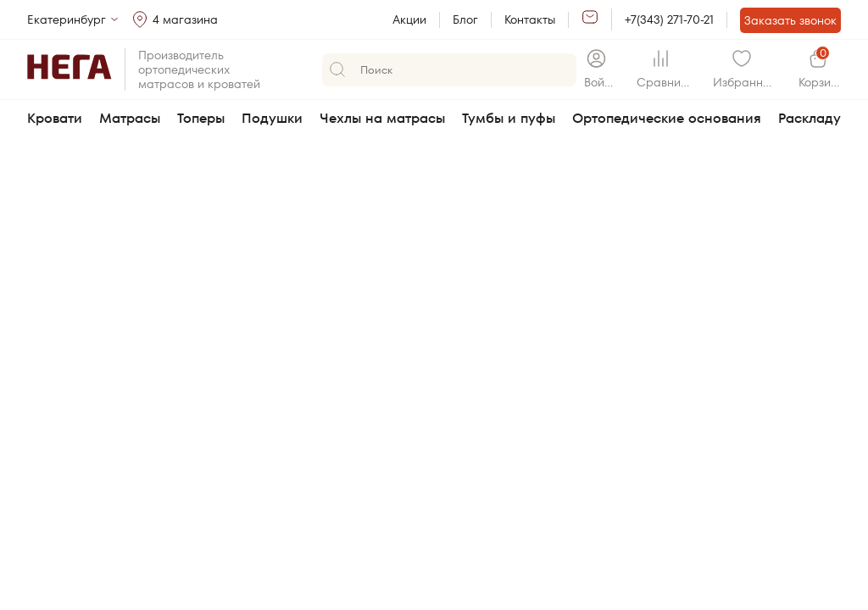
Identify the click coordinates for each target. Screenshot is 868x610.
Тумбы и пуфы (509, 118)
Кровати (55, 118)
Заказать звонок (790, 20)
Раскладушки (823, 118)
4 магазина (185, 19)
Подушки (272, 118)
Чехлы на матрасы (382, 118)
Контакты (530, 20)
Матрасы (130, 118)
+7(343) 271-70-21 (669, 20)
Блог (465, 20)
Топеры (201, 118)
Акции (409, 20)
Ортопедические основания (667, 118)
